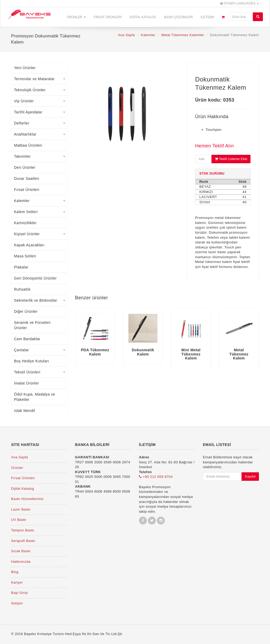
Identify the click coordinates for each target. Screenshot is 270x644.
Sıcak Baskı (21, 551)
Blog (15, 572)
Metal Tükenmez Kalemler (183, 35)
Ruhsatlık (22, 289)
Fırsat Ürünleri (108, 17)
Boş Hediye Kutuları (32, 361)
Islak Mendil (25, 411)
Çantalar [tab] (40, 350)
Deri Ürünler (25, 167)
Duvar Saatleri (27, 179)
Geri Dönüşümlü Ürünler (35, 278)
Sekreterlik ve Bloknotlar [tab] (40, 300)
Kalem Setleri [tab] (40, 212)
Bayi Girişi (20, 593)
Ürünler (76, 17)
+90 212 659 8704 (156, 477)
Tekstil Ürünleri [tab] (40, 372)
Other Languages (240, 3)
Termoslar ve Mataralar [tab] (40, 79)
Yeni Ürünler (25, 68)
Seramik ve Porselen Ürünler (32, 325)
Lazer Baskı (21, 509)
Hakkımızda (21, 562)
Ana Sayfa (126, 35)
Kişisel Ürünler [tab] (40, 234)
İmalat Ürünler (26, 383)
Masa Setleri (25, 256)
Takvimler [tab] (40, 156)
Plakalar (21, 267)
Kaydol (250, 476)
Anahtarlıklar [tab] (40, 134)
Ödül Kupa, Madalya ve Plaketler (35, 397)
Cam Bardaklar (27, 339)
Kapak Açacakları (29, 245)
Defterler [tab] (40, 123)
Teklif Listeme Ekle (231, 159)
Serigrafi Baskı (23, 541)
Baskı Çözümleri (178, 17)
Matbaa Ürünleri (28, 145)
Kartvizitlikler (25, 223)
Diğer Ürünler (26, 311)
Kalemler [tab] (40, 201)
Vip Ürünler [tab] (40, 101)
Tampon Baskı (23, 530)
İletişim (207, 17)
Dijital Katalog (143, 17)
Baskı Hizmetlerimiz (27, 499)
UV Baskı (19, 520)
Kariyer (17, 582)
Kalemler (148, 35)
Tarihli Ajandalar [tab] (40, 112)
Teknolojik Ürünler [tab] (40, 90)
